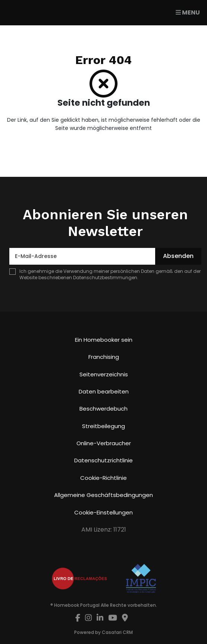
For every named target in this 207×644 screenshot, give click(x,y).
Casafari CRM (117, 632)
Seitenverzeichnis (104, 374)
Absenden (178, 256)
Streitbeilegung (103, 426)
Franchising (104, 357)
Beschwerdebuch (103, 409)
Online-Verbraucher (104, 443)
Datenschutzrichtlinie (103, 460)
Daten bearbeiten (104, 391)
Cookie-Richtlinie (103, 478)
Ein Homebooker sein (104, 340)
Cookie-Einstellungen (103, 512)
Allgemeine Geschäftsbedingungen (103, 495)
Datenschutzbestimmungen (105, 278)
